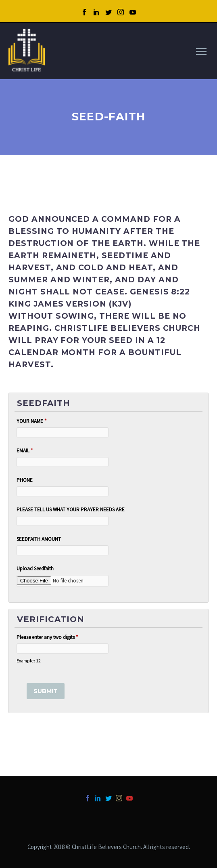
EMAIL (25, 451)
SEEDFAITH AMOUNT (39, 539)
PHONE (25, 480)
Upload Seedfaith (35, 569)
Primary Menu (201, 51)
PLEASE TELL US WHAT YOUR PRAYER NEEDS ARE (71, 510)
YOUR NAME (31, 421)
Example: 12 (29, 661)
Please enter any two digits (47, 637)
